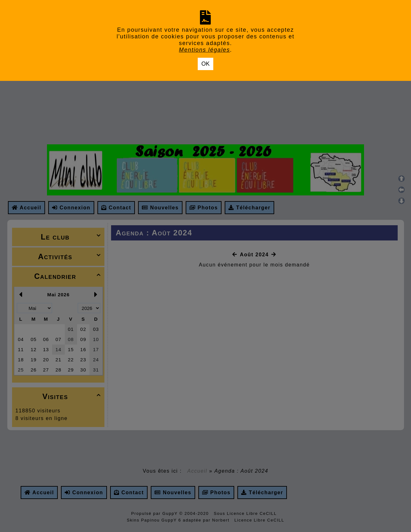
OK (205, 64)
